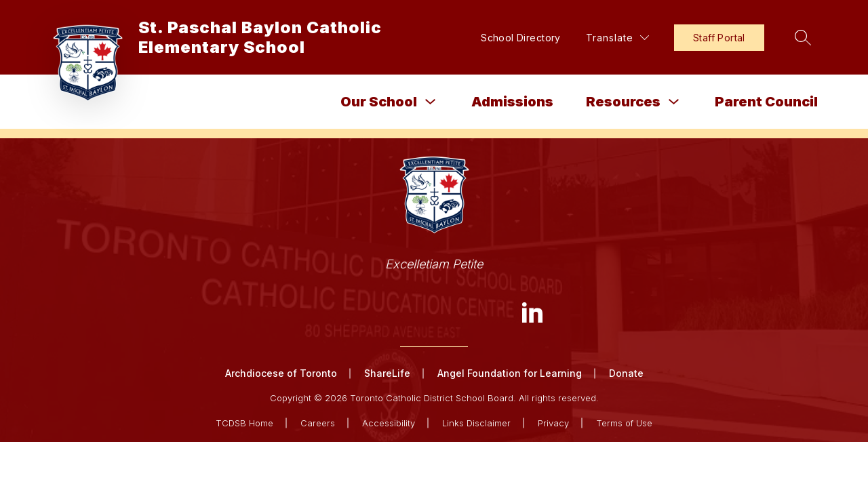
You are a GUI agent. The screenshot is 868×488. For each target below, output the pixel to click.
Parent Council (766, 102)
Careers (318, 423)
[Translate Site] (617, 38)
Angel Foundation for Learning (510, 373)
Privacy (553, 423)
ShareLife (387, 373)
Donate (626, 373)
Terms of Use (624, 423)
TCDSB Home (244, 423)
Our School (379, 102)
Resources (623, 102)
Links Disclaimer (476, 423)
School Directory (521, 38)
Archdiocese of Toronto (281, 373)
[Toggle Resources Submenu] (674, 102)
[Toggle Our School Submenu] (431, 102)
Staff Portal (719, 38)
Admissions (512, 102)
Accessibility (389, 423)
